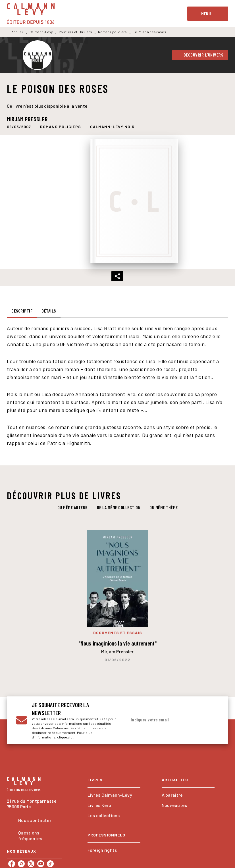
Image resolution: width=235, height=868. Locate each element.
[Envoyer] (212, 720)
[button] (200, 55)
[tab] (22, 311)
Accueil (17, 32)
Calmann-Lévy (41, 32)
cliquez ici (65, 737)
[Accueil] (31, 13)
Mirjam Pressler (27, 119)
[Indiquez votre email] (166, 720)
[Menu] (208, 14)
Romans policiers (113, 32)
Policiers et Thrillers (76, 32)
